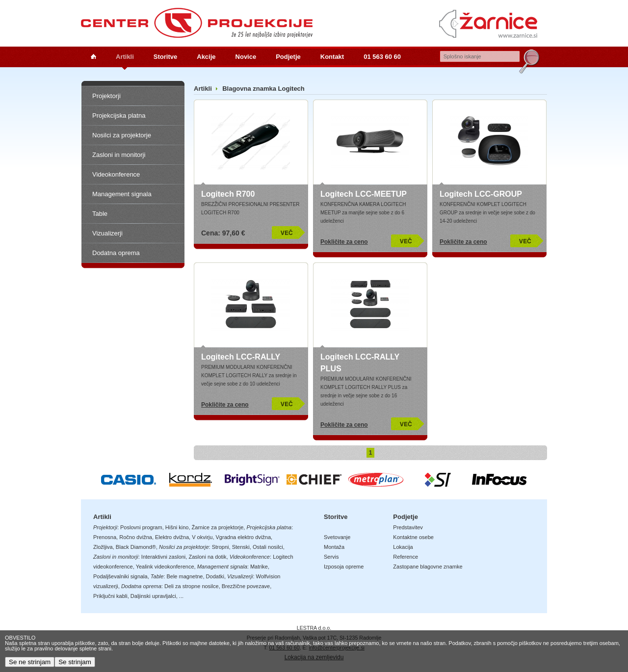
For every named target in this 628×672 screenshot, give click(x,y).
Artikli (125, 57)
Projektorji (106, 96)
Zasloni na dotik (207, 557)
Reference (406, 557)
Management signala (122, 194)
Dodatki (215, 576)
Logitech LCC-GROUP (481, 194)
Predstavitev (408, 527)
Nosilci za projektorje (122, 135)
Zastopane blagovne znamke (428, 567)
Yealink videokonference (165, 567)
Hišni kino (177, 527)
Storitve (165, 57)
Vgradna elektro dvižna (244, 537)
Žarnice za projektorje (218, 527)
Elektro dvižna (172, 537)
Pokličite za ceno (344, 242)
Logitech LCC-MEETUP (364, 194)
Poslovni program (141, 527)
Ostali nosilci (268, 547)
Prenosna (105, 537)
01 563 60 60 (382, 57)
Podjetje (288, 57)
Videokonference (116, 174)
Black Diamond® (136, 547)
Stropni (221, 547)
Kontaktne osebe (413, 537)
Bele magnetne (184, 576)
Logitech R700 (228, 194)
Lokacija (403, 547)
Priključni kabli (110, 596)
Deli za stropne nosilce (192, 586)
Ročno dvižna (136, 537)
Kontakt (332, 57)
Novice (246, 57)
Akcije (206, 57)
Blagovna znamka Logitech (263, 89)
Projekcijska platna (119, 116)
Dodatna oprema (116, 253)
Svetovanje (337, 537)
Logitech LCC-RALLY (241, 357)
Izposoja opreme (344, 567)
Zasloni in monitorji (119, 155)
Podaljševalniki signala (120, 576)
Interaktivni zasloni (164, 557)
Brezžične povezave (246, 586)
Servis (331, 557)
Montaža (334, 547)
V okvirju (202, 537)
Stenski (241, 547)
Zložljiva (103, 547)
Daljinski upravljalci (153, 596)
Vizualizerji (107, 233)
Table (100, 214)
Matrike (259, 567)
